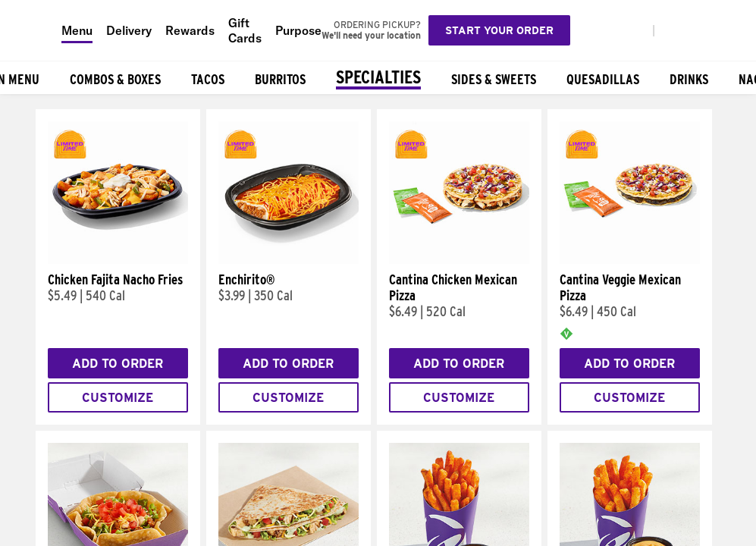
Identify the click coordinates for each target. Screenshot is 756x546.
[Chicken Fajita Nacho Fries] (118, 260)
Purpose (298, 30)
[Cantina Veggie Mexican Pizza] (630, 260)
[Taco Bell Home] (31, 30)
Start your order (499, 30)
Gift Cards (245, 30)
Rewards (190, 30)
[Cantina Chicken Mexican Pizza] (459, 260)
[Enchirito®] (289, 260)
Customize (118, 398)
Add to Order (118, 364)
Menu (77, 30)
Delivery (129, 30)
